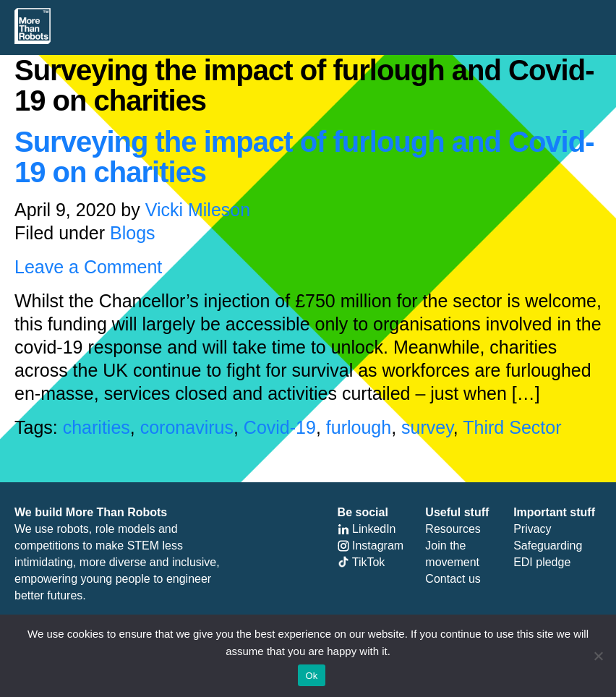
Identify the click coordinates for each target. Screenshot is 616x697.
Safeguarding (548, 546)
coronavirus (187, 427)
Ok (311, 676)
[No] (598, 656)
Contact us (453, 579)
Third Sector (512, 427)
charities (97, 427)
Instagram (371, 546)
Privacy (532, 529)
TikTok (362, 562)
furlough (359, 427)
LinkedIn (367, 529)
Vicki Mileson (198, 210)
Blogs (133, 233)
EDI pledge (542, 562)
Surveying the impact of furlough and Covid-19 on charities (304, 157)
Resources (453, 529)
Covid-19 (280, 427)
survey (427, 427)
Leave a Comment (88, 267)
